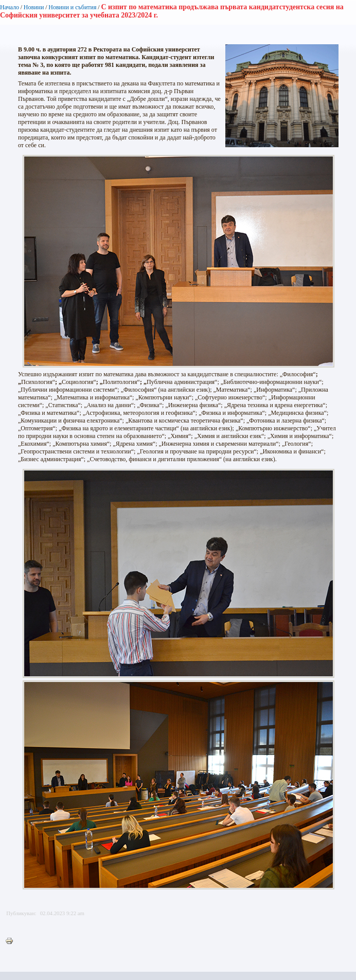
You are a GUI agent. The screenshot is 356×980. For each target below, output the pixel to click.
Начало (10, 7)
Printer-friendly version (12, 941)
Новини (34, 7)
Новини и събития (72, 7)
